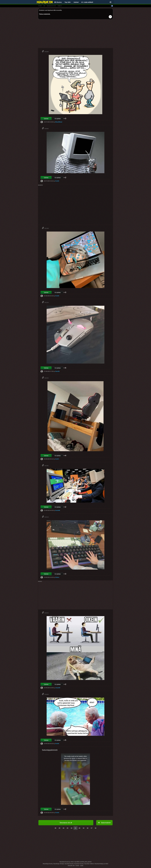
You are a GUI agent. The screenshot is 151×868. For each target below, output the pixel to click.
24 (63, 828)
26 (55, 828)
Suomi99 (57, 510)
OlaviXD (57, 371)
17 (92, 828)
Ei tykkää (58, 119)
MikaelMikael (59, 122)
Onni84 (57, 181)
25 (60, 828)
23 (68, 828)
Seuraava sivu (66, 823)
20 (80, 828)
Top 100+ (68, 2)
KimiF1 (57, 459)
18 (88, 828)
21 (75, 828)
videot (60, 6)
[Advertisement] (75, 34)
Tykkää (46, 119)
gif (44, 6)
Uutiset (76, 2)
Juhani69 (58, 688)
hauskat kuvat (51, 6)
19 (83, 828)
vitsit (40, 6)
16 (96, 828)
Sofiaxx (57, 577)
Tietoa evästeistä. (45, 14)
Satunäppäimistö (50, 750)
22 (72, 828)
